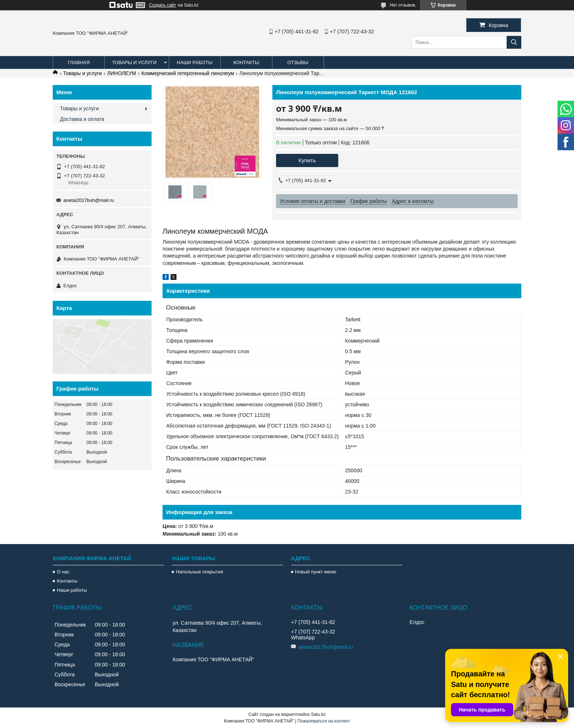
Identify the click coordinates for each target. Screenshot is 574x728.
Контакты (246, 62)
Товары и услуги (134, 62)
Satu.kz (318, 714)
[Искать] (514, 42)
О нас (63, 572)
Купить (307, 160)
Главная (79, 62)
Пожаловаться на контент (324, 721)
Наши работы (195, 62)
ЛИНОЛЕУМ (122, 73)
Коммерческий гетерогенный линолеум (188, 73)
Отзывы (298, 62)
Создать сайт (163, 5)
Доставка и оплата (82, 119)
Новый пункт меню (316, 572)
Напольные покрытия (199, 572)
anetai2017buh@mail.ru (89, 200)
